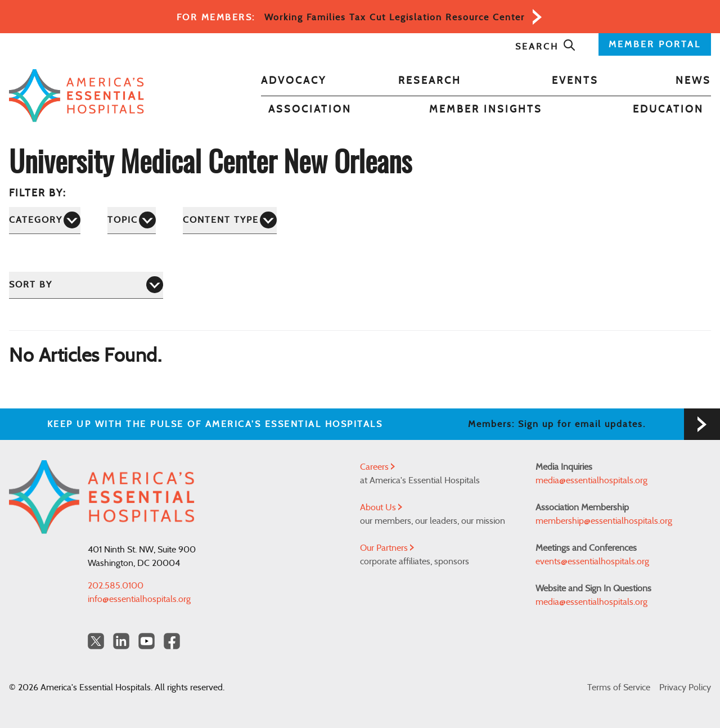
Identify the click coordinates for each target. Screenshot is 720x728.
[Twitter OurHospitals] (96, 641)
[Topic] (132, 220)
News (693, 81)
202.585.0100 (116, 586)
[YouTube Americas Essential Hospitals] (147, 641)
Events (575, 81)
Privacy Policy (685, 687)
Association (310, 110)
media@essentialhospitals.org (591, 480)
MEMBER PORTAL (655, 44)
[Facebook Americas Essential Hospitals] (172, 641)
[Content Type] (230, 220)
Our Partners (387, 548)
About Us (381, 507)
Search (546, 47)
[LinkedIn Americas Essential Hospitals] (121, 641)
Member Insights (486, 110)
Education (668, 110)
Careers (377, 467)
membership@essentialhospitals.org (604, 521)
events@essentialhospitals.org (592, 561)
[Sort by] (86, 285)
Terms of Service (619, 687)
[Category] (45, 220)
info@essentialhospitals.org (139, 599)
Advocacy (294, 81)
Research (430, 81)
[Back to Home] (76, 96)
